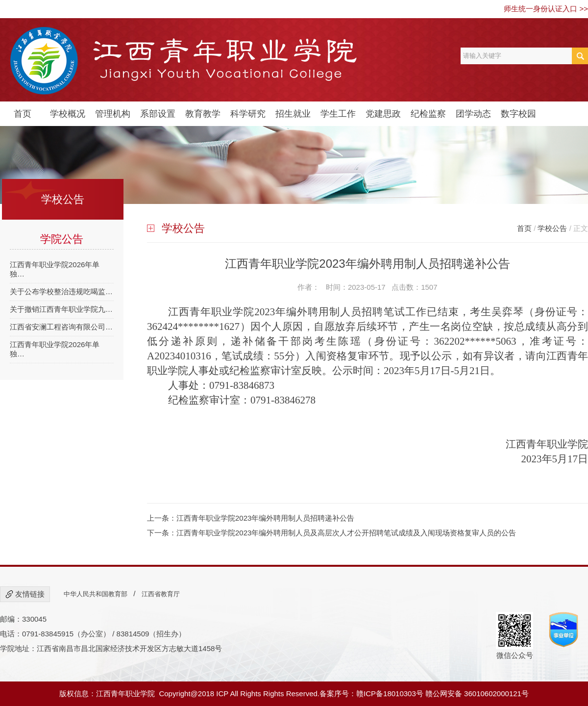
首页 (23, 114)
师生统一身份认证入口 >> (546, 9)
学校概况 (68, 114)
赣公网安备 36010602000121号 (477, 693)
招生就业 (293, 114)
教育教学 (203, 114)
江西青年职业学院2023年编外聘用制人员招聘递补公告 (265, 518)
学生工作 (338, 114)
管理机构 (113, 114)
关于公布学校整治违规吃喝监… (61, 291)
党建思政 (383, 114)
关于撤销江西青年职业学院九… (61, 309)
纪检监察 (428, 114)
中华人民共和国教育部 (96, 594)
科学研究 (248, 114)
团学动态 (473, 114)
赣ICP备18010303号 (390, 693)
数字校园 (518, 114)
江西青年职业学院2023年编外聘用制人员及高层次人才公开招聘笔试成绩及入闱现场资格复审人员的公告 (346, 533)
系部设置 (158, 114)
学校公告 (552, 228)
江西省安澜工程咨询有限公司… (61, 327)
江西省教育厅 (161, 594)
